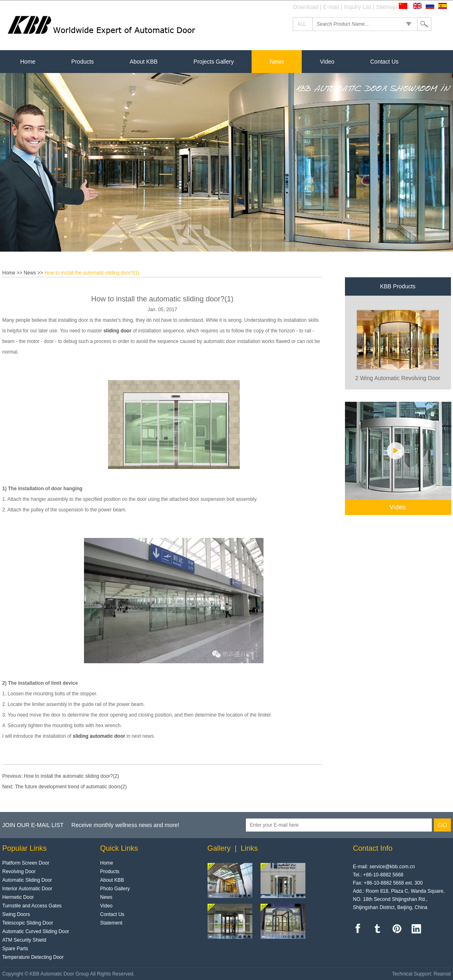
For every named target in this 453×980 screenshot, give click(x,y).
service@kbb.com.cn (392, 867)
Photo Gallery (115, 889)
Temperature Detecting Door (33, 957)
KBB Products (398, 286)
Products (83, 62)
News (277, 62)
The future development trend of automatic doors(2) (71, 787)
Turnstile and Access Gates (32, 906)
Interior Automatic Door (28, 889)
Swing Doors (16, 914)
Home (28, 62)
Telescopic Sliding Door (28, 923)
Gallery (219, 848)
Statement (112, 923)
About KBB (144, 62)
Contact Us (384, 62)
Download (305, 7)
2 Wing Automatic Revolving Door (398, 378)
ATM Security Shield (24, 940)
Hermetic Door (18, 897)
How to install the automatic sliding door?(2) (72, 776)
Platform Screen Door (26, 863)
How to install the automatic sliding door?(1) (92, 273)
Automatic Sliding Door (27, 880)
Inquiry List (358, 7)
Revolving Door (19, 872)
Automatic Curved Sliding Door (36, 931)
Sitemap (386, 7)
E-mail (331, 7)
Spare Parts (15, 949)
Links (249, 848)
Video (327, 62)
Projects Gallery (214, 62)
